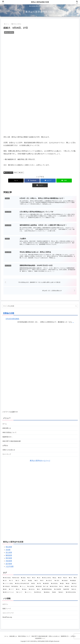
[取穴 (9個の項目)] (60, 577)
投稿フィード (7, 608)
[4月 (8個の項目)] (71, 577)
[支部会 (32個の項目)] (23, 577)
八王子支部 (10, 566)
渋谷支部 (9, 560)
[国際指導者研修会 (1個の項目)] (47, 589)
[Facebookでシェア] (28, 181)
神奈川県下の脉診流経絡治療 (13, 439)
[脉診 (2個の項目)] (68, 583)
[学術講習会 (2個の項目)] (15, 586)
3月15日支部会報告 (12, 316)
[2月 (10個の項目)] (39, 577)
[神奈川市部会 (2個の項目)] (54, 586)
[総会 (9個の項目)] (55, 577)
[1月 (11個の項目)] (29, 577)
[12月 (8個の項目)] (5, 580)
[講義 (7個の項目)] (31, 580)
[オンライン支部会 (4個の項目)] (8, 583)
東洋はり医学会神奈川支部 (40, 2)
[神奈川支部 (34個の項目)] (16, 577)
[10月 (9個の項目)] (65, 577)
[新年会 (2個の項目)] (74, 583)
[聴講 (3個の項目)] (62, 583)
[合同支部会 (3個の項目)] (55, 583)
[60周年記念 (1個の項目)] (38, 591)
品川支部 (9, 563)
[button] (65, 181)
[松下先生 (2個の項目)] (74, 586)
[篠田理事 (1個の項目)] (67, 589)
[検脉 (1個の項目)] (55, 591)
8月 (16, 173)
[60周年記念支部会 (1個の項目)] (71, 591)
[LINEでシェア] (52, 181)
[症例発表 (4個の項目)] (65, 580)
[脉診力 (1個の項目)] (61, 591)
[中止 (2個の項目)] (61, 586)
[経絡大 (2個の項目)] (67, 586)
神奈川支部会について (10, 430)
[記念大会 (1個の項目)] (32, 589)
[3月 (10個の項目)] (34, 577)
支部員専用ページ (40, 639)
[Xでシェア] (15, 181)
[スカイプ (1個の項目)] (20, 591)
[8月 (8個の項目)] (75, 577)
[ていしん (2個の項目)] (23, 586)
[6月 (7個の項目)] (37, 580)
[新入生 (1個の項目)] (74, 589)
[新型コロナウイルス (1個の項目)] (9, 591)
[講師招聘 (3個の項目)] (46, 583)
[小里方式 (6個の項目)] (50, 580)
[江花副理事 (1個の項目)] (58, 589)
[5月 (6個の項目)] (42, 580)
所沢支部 (9, 557)
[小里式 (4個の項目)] (57, 580)
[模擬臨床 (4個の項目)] (74, 580)
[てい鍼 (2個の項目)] (46, 586)
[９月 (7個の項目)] (18, 580)
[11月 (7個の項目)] (24, 580)
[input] (40, 303)
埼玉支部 (9, 546)
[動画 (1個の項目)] (5, 589)
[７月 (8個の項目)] (12, 580)
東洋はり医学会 (8, 173)
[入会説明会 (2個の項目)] (31, 586)
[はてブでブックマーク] (40, 181)
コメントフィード (9, 613)
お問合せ (6, 444)
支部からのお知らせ (10, 449)
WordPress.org (8, 617)
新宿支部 (9, 554)
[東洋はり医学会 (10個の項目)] (47, 577)
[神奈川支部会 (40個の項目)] (7, 577)
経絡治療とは (7, 426)
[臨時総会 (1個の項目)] (47, 591)
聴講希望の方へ (8, 435)
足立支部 (9, 552)
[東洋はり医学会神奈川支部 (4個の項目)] (22, 583)
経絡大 (21, 173)
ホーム (5, 421)
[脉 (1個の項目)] (39, 589)
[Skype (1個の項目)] (25, 589)
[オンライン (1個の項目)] (29, 591)
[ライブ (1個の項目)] (12, 589)
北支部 (8, 549)
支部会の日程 (9, 310)
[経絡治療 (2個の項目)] (39, 586)
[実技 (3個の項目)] (34, 583)
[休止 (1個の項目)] (18, 589)
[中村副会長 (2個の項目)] (6, 586)
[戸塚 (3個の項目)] (39, 583)
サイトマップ (7, 453)
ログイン (6, 604)
